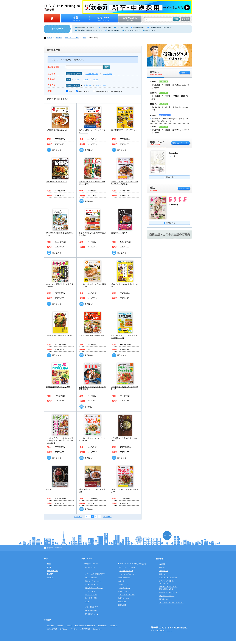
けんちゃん (173, 153)
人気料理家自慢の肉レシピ (57, 130)
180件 (95, 79)
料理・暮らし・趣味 (72, 38)
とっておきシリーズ (126, 571)
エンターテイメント (91, 584)
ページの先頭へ (167, 536)
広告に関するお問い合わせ (168, 578)
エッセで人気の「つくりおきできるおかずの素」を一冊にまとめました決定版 (60, 441)
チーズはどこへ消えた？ (86, 27)
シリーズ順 (107, 74)
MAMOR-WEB (139, 27)
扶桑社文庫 (122, 602)
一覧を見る (185, 73)
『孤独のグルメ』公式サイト (161, 27)
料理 (84, 38)
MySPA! (69, 626)
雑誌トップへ (184, 188)
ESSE (49, 567)
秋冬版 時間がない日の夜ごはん (124, 130)
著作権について (165, 599)
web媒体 (47, 620)
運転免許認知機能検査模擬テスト (90, 30)
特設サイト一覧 (90, 567)
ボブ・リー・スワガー (127, 595)
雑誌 (70, 92)
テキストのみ (101, 85)
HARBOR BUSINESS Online (85, 626)
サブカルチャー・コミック (94, 588)
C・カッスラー (122, 27)
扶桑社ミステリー (124, 591)
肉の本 (49, 489)
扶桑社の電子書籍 (91, 611)
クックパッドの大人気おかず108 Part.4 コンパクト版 (125, 183)
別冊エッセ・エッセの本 (127, 567)
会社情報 (160, 559)
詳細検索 (59, 38)
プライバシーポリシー (167, 596)
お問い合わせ (164, 571)
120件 (86, 79)
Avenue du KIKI (113, 30)
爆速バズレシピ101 (119, 233)
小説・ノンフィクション (93, 581)
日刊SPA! (50, 626)
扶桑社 (50, 38)
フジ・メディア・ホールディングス (171, 603)
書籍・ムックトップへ (181, 143)
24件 (68, 79)
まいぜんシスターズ (132, 30)
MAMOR (50, 574)
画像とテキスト (73, 85)
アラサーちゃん (125, 588)
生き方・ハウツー (91, 595)
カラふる (74, 629)
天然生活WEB (52, 629)
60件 (77, 79)
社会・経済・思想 (91, 598)
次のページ (107, 517)
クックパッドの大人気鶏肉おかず (92, 335)
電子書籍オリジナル (91, 614)
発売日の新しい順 (74, 74)
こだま (171, 156)
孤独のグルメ (124, 584)
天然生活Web (106, 27)
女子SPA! (60, 626)
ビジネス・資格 (90, 591)
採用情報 (162, 567)
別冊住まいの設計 (124, 578)
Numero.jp (113, 626)
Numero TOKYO (53, 571)
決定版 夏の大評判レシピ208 (58, 387)
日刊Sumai (64, 629)
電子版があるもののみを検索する (109, 92)
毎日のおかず (94, 38)
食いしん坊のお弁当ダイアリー (59, 335)
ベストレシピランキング (128, 574)
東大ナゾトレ (150, 30)
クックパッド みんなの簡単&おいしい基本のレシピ (92, 234)
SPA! (49, 564)
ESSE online (102, 626)
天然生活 (50, 578)
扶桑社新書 (122, 605)
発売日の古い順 (92, 74)
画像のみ (87, 85)
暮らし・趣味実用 (91, 578)
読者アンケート (165, 574)
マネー (87, 602)
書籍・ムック (84, 92)
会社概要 (162, 564)
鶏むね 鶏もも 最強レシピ (57, 182)
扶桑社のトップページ (55, 548)
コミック (121, 581)
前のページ (78, 517)
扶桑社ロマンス (124, 598)
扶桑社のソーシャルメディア (169, 592)
